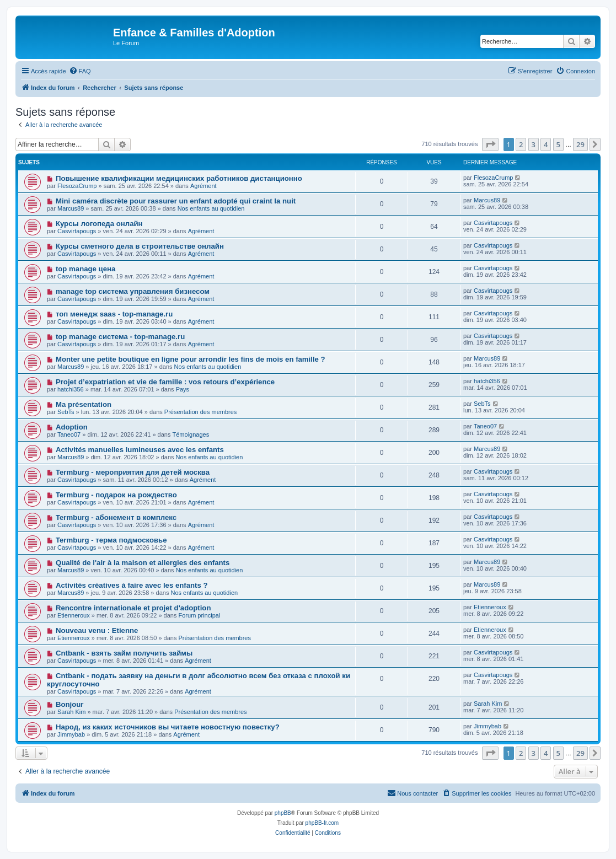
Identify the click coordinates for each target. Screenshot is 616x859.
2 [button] (521, 144)
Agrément (203, 186)
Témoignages (191, 434)
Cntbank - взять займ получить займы (124, 653)
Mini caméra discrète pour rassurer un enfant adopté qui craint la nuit (176, 201)
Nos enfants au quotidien (211, 208)
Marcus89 (71, 208)
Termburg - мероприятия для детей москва (133, 472)
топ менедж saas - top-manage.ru (114, 314)
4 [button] (546, 144)
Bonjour (70, 704)
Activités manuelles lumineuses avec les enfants (140, 450)
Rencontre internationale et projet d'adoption (133, 608)
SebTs (66, 412)
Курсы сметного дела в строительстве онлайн (140, 246)
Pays (183, 389)
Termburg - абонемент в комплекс (116, 517)
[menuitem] (80, 71)
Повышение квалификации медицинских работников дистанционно (179, 178)
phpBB (283, 813)
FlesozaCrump (77, 186)
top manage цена (85, 269)
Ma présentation (84, 404)
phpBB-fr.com (322, 823)
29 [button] (580, 144)
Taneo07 (69, 434)
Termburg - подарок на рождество (116, 495)
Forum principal (200, 615)
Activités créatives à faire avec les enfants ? (132, 585)
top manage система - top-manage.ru (120, 337)
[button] (490, 144)
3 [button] (534, 144)
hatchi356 (71, 389)
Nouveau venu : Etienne (97, 630)
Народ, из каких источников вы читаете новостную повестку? (168, 727)
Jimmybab (71, 734)
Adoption (72, 427)
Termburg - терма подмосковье (111, 540)
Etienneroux (74, 615)
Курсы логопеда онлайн (99, 224)
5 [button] (558, 144)
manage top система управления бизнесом (133, 291)
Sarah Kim (71, 712)
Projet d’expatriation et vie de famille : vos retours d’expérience (165, 382)
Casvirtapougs (77, 231)
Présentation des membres (200, 412)
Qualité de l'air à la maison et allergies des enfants (143, 563)
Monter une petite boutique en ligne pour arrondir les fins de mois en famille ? (191, 359)
